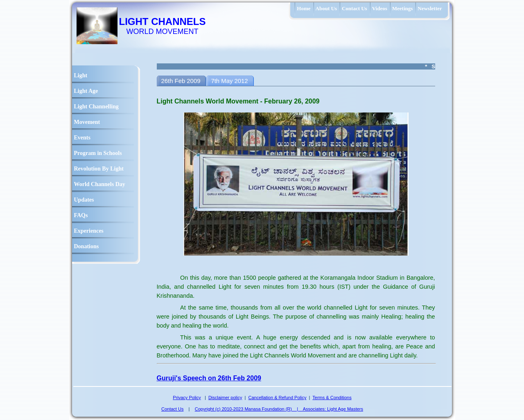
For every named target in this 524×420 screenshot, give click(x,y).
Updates (84, 200)
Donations (87, 246)
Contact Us (355, 8)
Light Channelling (96, 107)
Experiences (89, 231)
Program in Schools (98, 153)
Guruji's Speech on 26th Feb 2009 (209, 378)
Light (81, 75)
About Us (326, 8)
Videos (380, 8)
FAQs (81, 215)
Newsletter (430, 8)
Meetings (403, 8)
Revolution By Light (99, 169)
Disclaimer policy (225, 398)
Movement (87, 122)
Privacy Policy (187, 398)
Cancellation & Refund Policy (278, 398)
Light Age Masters (345, 409)
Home (304, 8)
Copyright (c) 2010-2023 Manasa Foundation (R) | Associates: (261, 409)
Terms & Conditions (332, 398)
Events (82, 138)
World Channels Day (100, 184)
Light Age (86, 91)
